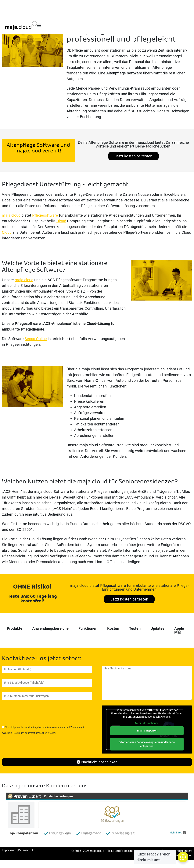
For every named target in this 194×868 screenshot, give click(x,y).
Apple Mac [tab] (179, 630)
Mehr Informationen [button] (147, 723)
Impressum (9, 850)
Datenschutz (27, 850)
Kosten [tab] (113, 628)
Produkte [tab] (15, 628)
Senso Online (36, 339)
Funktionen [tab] (88, 628)
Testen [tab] (135, 628)
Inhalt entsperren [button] (147, 731)
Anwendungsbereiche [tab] (50, 628)
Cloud (61, 221)
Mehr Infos (178, 833)
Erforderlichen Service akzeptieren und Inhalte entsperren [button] (147, 744)
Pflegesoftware (45, 215)
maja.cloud (11, 215)
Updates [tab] (157, 628)
